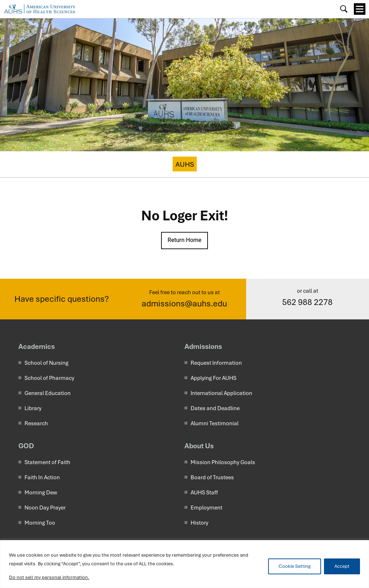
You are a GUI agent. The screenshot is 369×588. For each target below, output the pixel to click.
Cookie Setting (295, 566)
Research (36, 423)
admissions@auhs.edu (184, 304)
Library (33, 408)
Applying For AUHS (214, 378)
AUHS (185, 164)
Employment (206, 508)
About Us (199, 446)
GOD (26, 446)
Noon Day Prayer (45, 508)
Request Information (216, 363)
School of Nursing (46, 363)
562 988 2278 (307, 302)
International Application (221, 393)
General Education (48, 393)
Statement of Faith (47, 462)
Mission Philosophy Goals (223, 462)
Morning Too (40, 523)
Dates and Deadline (215, 408)
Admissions (203, 346)
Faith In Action (42, 477)
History (199, 523)
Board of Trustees (212, 477)
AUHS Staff (204, 493)
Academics (37, 346)
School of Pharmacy (49, 378)
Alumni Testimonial (215, 423)
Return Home (184, 240)
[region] (184, 564)
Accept (342, 566)
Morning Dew (41, 493)
